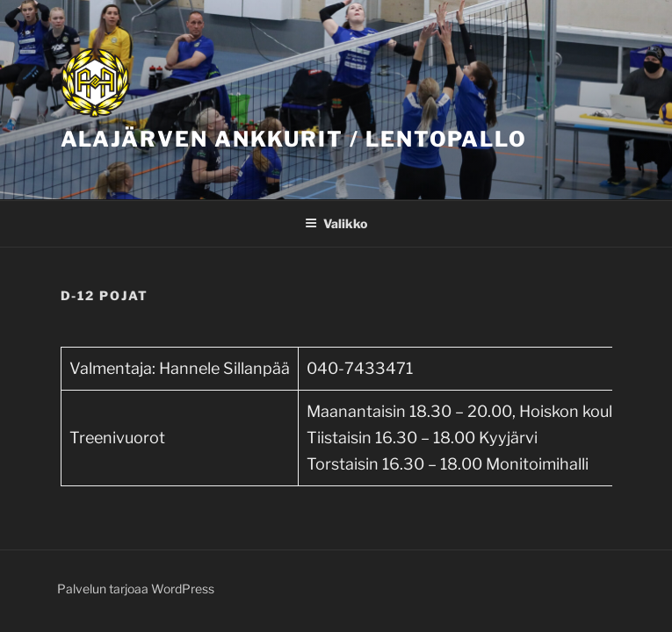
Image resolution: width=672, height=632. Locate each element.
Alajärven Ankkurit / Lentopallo (294, 139)
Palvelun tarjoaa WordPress (136, 589)
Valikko (336, 223)
